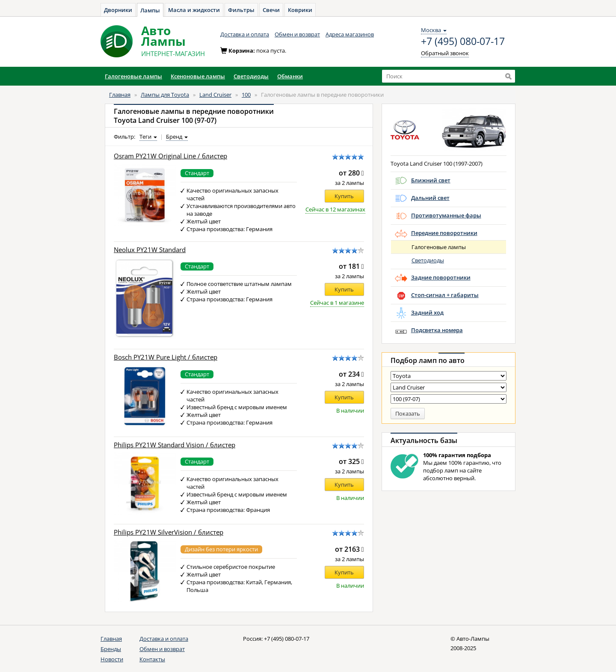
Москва (434, 30)
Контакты (152, 659)
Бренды (111, 649)
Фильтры (241, 10)
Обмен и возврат (297, 34)
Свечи (271, 10)
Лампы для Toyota (165, 95)
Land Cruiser (215, 95)
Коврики (300, 10)
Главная (120, 95)
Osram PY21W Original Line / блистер (170, 156)
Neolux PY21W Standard (150, 250)
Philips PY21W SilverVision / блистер (169, 532)
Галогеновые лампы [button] (133, 76)
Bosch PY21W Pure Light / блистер (166, 357)
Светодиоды (428, 260)
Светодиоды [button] (251, 76)
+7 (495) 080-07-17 (463, 42)
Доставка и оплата (245, 34)
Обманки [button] (290, 76)
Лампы (150, 10)
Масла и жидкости (194, 10)
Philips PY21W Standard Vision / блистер (175, 445)
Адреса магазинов (350, 34)
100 (246, 95)
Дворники (118, 10)
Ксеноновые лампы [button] (198, 76)
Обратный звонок (445, 53)
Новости (112, 659)
